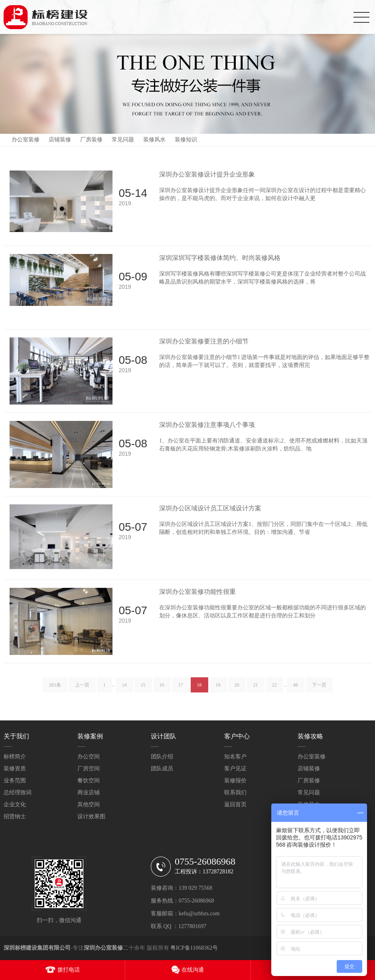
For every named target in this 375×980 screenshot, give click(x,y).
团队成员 (162, 769)
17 (181, 690)
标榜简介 (15, 757)
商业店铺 (89, 793)
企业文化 (15, 804)
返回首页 (235, 804)
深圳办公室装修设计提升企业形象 (207, 174)
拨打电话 (69, 970)
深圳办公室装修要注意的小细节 (204, 341)
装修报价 (235, 781)
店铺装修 (60, 140)
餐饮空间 (89, 781)
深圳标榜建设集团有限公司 (37, 948)
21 (256, 690)
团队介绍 (162, 757)
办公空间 (89, 757)
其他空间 (89, 804)
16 (162, 690)
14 (124, 690)
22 (274, 690)
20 (237, 690)
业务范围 (15, 781)
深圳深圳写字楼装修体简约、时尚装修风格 (220, 258)
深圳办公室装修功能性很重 (197, 592)
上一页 (82, 690)
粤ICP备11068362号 (194, 948)
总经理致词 (18, 793)
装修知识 (186, 140)
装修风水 (154, 140)
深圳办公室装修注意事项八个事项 (207, 425)
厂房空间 (89, 769)
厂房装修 (91, 140)
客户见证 (235, 769)
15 (143, 690)
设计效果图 (91, 816)
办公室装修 (26, 140)
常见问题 (123, 140)
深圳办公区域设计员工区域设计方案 (210, 508)
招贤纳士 (15, 816)
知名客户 (235, 757)
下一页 (319, 690)
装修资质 (15, 769)
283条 (55, 690)
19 (218, 690)
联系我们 (235, 793)
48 (296, 690)
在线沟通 (193, 970)
